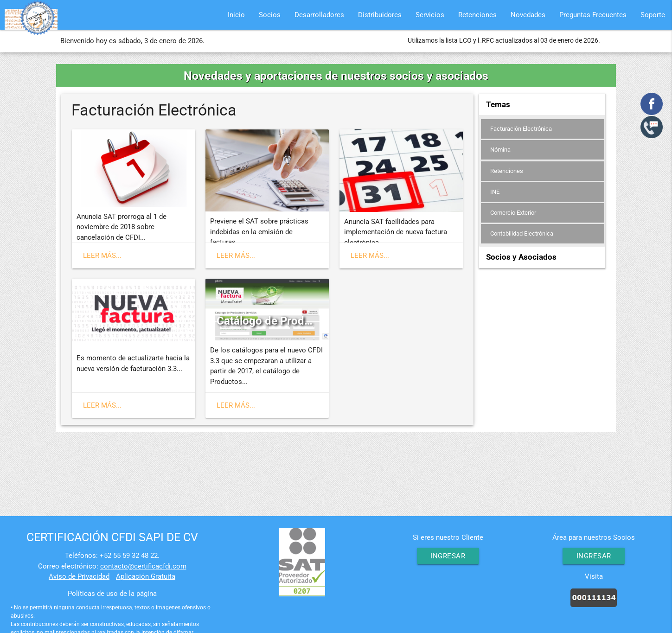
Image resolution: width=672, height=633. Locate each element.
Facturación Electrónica (521, 129)
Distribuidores (380, 15)
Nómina (500, 150)
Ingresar (448, 556)
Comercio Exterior (513, 214)
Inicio (236, 15)
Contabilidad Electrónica (522, 235)
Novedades (528, 15)
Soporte (653, 15)
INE (495, 192)
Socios (270, 15)
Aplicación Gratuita (146, 576)
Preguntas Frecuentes (593, 15)
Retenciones (477, 15)
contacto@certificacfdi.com (143, 566)
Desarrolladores (319, 15)
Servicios (430, 15)
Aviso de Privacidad (79, 576)
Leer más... (102, 256)
